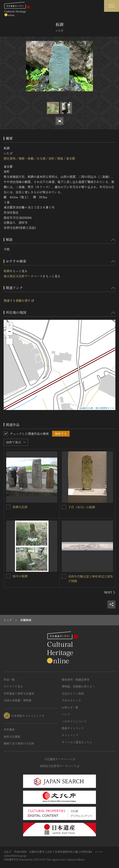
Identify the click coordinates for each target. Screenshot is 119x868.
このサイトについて (74, 721)
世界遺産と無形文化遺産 (19, 693)
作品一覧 (9, 680)
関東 (60, 158)
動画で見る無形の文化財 (19, 743)
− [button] (10, 332)
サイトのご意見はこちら (77, 742)
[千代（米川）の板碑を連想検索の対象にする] (64, 507)
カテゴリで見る (13, 686)
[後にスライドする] (110, 592)
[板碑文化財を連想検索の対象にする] (8, 507)
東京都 (71, 158)
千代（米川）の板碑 (82, 507)
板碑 (7, 271)
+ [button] (10, 326)
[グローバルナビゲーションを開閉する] (112, 6)
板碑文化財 (20, 507)
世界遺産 (9, 729)
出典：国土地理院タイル (101, 408)
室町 (51, 158)
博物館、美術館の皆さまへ (78, 686)
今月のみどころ (71, 700)
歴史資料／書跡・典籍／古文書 (25, 158)
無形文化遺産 (12, 737)
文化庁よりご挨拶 (73, 693)
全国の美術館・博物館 (18, 700)
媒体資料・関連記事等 (76, 680)
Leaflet (83, 408)
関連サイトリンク (73, 728)
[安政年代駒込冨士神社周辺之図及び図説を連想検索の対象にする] (64, 576)
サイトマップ (70, 735)
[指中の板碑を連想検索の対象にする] (8, 576)
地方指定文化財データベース (23, 276)
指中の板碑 (20, 576)
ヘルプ (66, 714)
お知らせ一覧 (70, 707)
